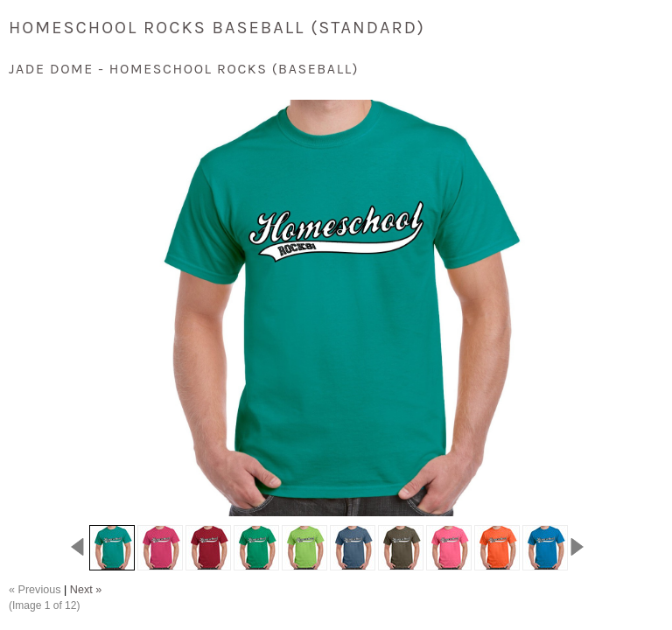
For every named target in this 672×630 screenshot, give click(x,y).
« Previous (35, 590)
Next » (86, 590)
